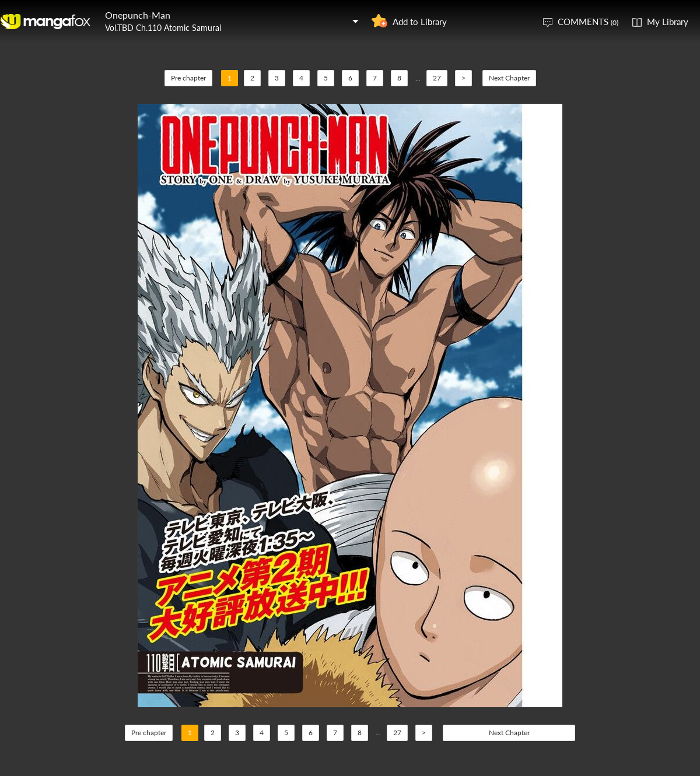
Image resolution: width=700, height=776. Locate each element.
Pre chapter (188, 78)
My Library (668, 22)
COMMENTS (588, 22)
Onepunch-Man (138, 15)
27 (437, 78)
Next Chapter (509, 78)
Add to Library (420, 22)
